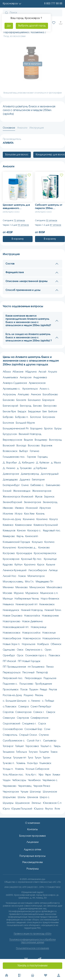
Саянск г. (39, 712)
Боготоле (36, 417)
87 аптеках (56, 225)
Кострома (9, 553)
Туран (46, 758)
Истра (19, 514)
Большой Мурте (25, 423)
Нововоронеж (50, 616)
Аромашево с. (12, 389)
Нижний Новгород (32, 610)
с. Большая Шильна (15, 701)
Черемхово (10, 786)
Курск (41, 565)
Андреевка (40, 378)
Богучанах (49, 417)
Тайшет (19, 746)
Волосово (34, 446)
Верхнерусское (12, 440)
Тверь (57, 746)
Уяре (48, 775)
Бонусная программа (32, 836)
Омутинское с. (34, 650)
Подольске (50, 678)
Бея (45, 412)
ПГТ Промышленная (14, 667)
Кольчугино (9, 548)
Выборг (24, 451)
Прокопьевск (11, 690)
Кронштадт (50, 559)
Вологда (21, 446)
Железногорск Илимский (18, 497)
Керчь (20, 536)
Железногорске (42, 491)
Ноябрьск (43, 644)
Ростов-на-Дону (12, 695)
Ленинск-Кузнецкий (15, 570)
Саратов (8, 712)
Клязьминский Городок (16, 542)
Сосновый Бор (33, 729)
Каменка (8, 525)
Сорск (42, 724)
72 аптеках (19, 220)
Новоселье (49, 633)
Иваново (8, 508)
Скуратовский (12, 724)
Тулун (38, 758)
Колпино (49, 542)
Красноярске (11, 559)
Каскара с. (34, 531)
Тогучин (33, 752)
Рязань (39, 695)
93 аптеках (23, 225)
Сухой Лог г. (34, 741)
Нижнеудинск (11, 610)
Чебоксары (19, 780)
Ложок (22, 576)
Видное (28, 440)
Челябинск (34, 780)
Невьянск (8, 605)
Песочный (28, 673)
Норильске (29, 644)
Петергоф (42, 673)
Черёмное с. (50, 780)
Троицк (7, 758)
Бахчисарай (10, 406)
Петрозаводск (33, 678)
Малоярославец (13, 582)
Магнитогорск (36, 576)
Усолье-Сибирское (37, 769)
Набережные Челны (27, 599)
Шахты (22, 797)
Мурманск (32, 593)
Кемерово (9, 536)
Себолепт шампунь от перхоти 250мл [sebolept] (49, 207)
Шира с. (45, 797)
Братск (48, 429)
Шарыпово (9, 797)
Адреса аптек (33, 850)
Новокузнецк (39, 627)
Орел (48, 650)
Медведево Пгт (44, 582)
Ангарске (26, 378)
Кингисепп (32, 536)
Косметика (38, 32)
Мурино (19, 593)
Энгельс (36, 803)
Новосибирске (12, 639)
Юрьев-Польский (22, 809)
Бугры (58, 429)
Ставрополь (10, 735)
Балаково (9, 400)
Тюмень (21, 763)
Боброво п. (22, 417)
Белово (37, 406)
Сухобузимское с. (14, 741)
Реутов (53, 690)
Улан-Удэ (32, 763)
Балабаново (50, 395)
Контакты (32, 830)
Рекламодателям (32, 862)
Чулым (24, 792)
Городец (43, 457)
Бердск (22, 412)
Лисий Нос (10, 576)
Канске (21, 531)
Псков (24, 690)
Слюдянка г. (29, 724)
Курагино (30, 565)
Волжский (9, 446)
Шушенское (22, 803)
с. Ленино (34, 701)
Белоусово (50, 406)
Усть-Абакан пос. (13, 775)
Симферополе (39, 718)
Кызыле (51, 565)
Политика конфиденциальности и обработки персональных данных (32, 941)
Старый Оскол (28, 735)
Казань (40, 514)
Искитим (8, 514)
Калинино (29, 519)
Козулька (37, 542)
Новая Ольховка (13, 616)
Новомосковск (12, 633)
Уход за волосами (15, 36)
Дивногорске (11, 474)
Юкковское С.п (52, 803)
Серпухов (23, 718)
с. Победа (48, 701)
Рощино (29, 695)
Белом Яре (9, 412)
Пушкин (34, 690)
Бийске (53, 412)
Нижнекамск (47, 605)
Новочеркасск (32, 639)
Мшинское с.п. (49, 593)
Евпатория (38, 480)
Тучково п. (9, 763)
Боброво (8, 417)
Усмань (19, 769)
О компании (33, 823)
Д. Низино (9, 468)
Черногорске (11, 792)
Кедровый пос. (52, 531)
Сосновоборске (13, 729)
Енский (7, 491)
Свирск (51, 712)
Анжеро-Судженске (15, 383)
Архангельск (30, 389)
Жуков (39, 497)
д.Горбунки (40, 468)
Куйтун (18, 565)
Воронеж (47, 446)
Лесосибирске (38, 570)
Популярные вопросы (32, 856)
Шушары (8, 803)
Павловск (54, 656)
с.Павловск (10, 707)
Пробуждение (44, 684)
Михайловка (54, 587)
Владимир (41, 440)
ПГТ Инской (9, 661)
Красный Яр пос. (32, 559)
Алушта (53, 372)
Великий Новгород (30, 434)
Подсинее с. (10, 684)
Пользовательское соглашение (32, 948)
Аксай (42, 372)
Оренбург (9, 656)
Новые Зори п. (11, 644)
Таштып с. (46, 746)
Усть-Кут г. (31, 775)
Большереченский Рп (16, 429)
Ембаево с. (37, 485)
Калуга (54, 519)
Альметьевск (10, 378)
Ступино (44, 735)
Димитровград (30, 474)
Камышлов (9, 531)
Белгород (26, 406)
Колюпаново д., (27, 548)
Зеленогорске (32, 502)
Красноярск (12, 4)
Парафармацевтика (16, 32)
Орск (20, 656)
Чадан (7, 780)
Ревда (44, 690)
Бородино (36, 429)
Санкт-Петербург (41, 707)
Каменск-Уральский (46, 525)
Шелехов (33, 797)
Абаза (7, 372)
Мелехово (22, 587)
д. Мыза (56, 463)
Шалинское (50, 792)
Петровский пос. (13, 678)
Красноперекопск (45, 553)
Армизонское (37, 383)
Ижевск (19, 508)
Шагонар (35, 792)
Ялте (57, 809)
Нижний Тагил (53, 610)
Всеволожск (10, 451)
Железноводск (22, 491)
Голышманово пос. (14, 457)
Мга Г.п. (29, 582)
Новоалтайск (32, 616)
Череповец (25, 786)
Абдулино (31, 372)
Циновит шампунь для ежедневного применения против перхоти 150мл (16, 207)
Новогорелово (12, 622)
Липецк (53, 570)
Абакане (18, 372)
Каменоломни (23, 525)
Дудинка (25, 480)
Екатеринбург (11, 485)
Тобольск (22, 752)
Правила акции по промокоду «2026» (33, 934)
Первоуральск (12, 673)
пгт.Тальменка (36, 667)
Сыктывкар (50, 741)
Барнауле (48, 400)
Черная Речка (42, 786)
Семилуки (9, 718)
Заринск (49, 497)
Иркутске (45, 508)
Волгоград (55, 440)
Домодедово (10, 480)
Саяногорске (23, 712)
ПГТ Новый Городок (29, 661)
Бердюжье (34, 412)
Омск (20, 650)
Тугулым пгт (20, 758)
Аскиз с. (45, 389)
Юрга (6, 809)
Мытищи (8, 599)
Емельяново (53, 485)
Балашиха (34, 400)
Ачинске (36, 395)
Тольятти (44, 752)
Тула (31, 758)
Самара (23, 707)
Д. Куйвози (43, 463)
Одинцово (9, 650)
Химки (56, 775)
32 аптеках (52, 220)
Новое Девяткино (32, 622)
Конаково (44, 548)
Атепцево (23, 395)
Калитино (42, 519)
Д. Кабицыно (26, 463)
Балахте (21, 400)
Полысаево (26, 684)
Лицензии (33, 842)
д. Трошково (24, 468)
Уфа (41, 775)
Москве (7, 593)
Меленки (8, 587)
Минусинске (37, 587)
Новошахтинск (51, 639)
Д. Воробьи (10, 463)
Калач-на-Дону (12, 519)
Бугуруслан (10, 434)
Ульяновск (45, 763)
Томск (54, 752)
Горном (31, 457)
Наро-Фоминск (50, 599)
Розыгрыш (33, 869)
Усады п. (8, 769)
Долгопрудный (50, 474)
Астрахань (9, 395)
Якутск (49, 809)
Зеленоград (50, 502)
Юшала (39, 809)
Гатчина (34, 451)
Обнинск (56, 644)
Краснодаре (24, 553)
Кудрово (8, 565)
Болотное (8, 423)
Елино (25, 485)
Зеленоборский (12, 502)
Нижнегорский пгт (27, 605)
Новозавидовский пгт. (16, 627)
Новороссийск (31, 633)
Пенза (50, 667)
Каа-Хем (29, 514)
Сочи (47, 729)
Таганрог (8, 746)
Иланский (32, 508)
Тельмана (9, 752)
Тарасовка (32, 746)
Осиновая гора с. (36, 656)
